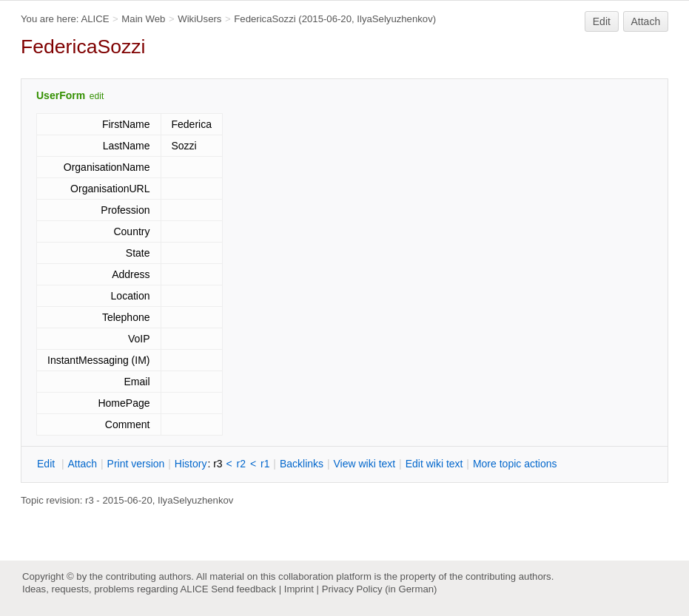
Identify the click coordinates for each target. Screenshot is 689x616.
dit (47, 464)
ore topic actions (515, 464)
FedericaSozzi (265, 19)
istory (191, 464)
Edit (602, 21)
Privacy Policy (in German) (380, 589)
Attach (646, 21)
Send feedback (243, 589)
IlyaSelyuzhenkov (394, 19)
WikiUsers (199, 19)
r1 (265, 464)
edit (97, 96)
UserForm (61, 95)
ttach (82, 464)
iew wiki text (364, 464)
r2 (241, 464)
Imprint (299, 589)
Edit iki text (434, 464)
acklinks (302, 464)
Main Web (143, 19)
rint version (136, 464)
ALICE (95, 19)
